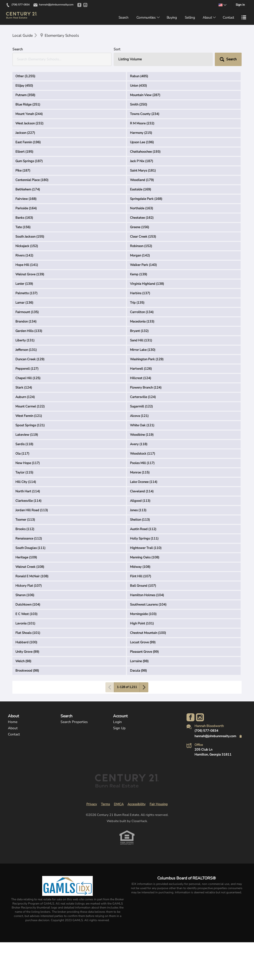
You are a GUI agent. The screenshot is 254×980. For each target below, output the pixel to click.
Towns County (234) (145, 114)
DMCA (119, 804)
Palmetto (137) (26, 293)
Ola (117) (22, 454)
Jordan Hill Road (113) (32, 510)
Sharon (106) (25, 595)
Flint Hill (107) (141, 577)
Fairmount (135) (27, 312)
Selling (190, 18)
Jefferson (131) (26, 350)
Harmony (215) (141, 133)
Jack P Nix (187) (142, 161)
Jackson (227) (25, 133)
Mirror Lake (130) (143, 350)
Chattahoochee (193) (145, 152)
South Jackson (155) (30, 237)
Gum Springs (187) (29, 161)
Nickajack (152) (27, 246)
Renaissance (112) (29, 539)
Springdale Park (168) (146, 199)
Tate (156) (23, 227)
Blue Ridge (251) (28, 105)
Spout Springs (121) (30, 426)
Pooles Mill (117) (142, 463)
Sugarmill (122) (141, 407)
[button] (228, 60)
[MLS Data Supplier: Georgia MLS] (67, 886)
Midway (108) (140, 567)
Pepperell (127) (27, 369)
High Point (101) (142, 624)
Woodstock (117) (143, 454)
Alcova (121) (139, 416)
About (207, 18)
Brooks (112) (25, 529)
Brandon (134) (26, 322)
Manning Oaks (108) (145, 558)
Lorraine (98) (139, 661)
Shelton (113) (140, 520)
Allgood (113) (140, 501)
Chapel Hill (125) (28, 378)
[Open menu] (244, 17)
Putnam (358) (25, 95)
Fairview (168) (26, 199)
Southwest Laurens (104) (148, 605)
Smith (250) (139, 105)
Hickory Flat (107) (29, 586)
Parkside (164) (26, 209)
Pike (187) (23, 171)
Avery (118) (139, 444)
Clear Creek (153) (143, 237)
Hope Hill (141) (27, 265)
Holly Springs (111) (144, 539)
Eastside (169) (141, 190)
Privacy (92, 804)
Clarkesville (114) (28, 501)
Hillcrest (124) (141, 378)
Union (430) (138, 86)
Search (124, 18)
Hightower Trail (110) (146, 548)
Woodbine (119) (142, 435)
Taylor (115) (24, 473)
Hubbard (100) (26, 643)
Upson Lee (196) (142, 143)
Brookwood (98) (27, 671)
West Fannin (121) (29, 416)
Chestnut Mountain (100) (148, 633)
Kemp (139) (139, 275)
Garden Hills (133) (29, 331)
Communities (146, 18)
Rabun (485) (139, 76)
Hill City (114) (26, 482)
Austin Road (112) (143, 529)
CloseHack (139, 821)
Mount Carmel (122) (30, 407)
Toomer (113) (25, 520)
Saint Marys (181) (143, 171)
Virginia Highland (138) (147, 284)
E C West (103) (26, 614)
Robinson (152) (141, 246)
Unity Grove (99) (27, 652)
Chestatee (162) (142, 218)
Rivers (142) (24, 256)
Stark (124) (24, 388)
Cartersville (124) (143, 397)
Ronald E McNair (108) (32, 577)
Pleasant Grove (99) (144, 652)
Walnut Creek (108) (30, 567)
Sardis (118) (24, 444)
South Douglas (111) (30, 548)
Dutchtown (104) (28, 605)
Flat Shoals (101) (28, 633)
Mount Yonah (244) (29, 114)
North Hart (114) (28, 492)
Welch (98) (23, 661)
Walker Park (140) (143, 265)
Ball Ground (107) (143, 586)
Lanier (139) (24, 284)
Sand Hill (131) (141, 341)
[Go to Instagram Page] (200, 718)
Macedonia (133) (142, 322)
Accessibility (137, 804)
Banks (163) (24, 218)
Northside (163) (142, 209)
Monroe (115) (140, 473)
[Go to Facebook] (79, 5)
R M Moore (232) (142, 124)
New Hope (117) (28, 463)
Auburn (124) (25, 397)
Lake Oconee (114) (144, 482)
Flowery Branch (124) (146, 388)
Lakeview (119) (27, 435)
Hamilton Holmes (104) (147, 595)
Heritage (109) (26, 558)
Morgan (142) (140, 256)
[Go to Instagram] (85, 5)
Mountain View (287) (145, 95)
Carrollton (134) (142, 312)
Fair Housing (159, 804)
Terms (105, 804)
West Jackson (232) (29, 124)
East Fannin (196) (28, 143)
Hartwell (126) (141, 369)
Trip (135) (137, 303)
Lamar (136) (24, 303)
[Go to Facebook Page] (190, 718)
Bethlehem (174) (28, 190)
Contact (228, 18)
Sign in (240, 5)
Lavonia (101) (25, 624)
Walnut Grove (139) (30, 275)
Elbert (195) (24, 152)
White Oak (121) (142, 426)
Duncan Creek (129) (30, 360)
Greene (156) (140, 227)
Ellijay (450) (24, 86)
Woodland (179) (142, 180)
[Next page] (144, 688)
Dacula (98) (138, 671)
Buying (172, 18)
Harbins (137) (140, 293)
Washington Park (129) (147, 360)
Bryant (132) (139, 331)
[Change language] (222, 5)
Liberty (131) (25, 341)
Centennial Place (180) (32, 180)
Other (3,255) (25, 76)
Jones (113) (138, 510)
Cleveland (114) (142, 492)
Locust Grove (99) (143, 643)
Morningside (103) (143, 614)
